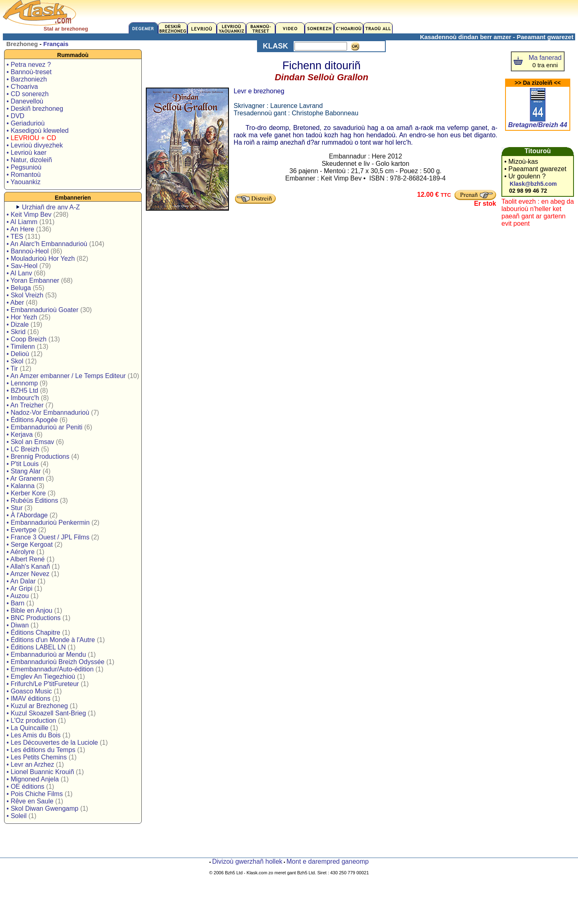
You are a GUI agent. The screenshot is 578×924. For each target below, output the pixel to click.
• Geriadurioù (26, 123)
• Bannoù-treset (29, 72)
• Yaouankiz (23, 182)
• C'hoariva (22, 87)
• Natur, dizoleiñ (29, 160)
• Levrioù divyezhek (35, 145)
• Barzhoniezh (27, 79)
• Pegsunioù (24, 167)
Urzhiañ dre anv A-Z (51, 207)
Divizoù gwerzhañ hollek (247, 861)
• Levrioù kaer (26, 153)
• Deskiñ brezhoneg (35, 109)
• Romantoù (24, 175)
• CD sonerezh (27, 94)
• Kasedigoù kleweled (37, 131)
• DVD (15, 116)
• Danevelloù (25, 101)
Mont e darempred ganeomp (327, 861)
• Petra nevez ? (29, 65)
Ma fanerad (545, 58)
